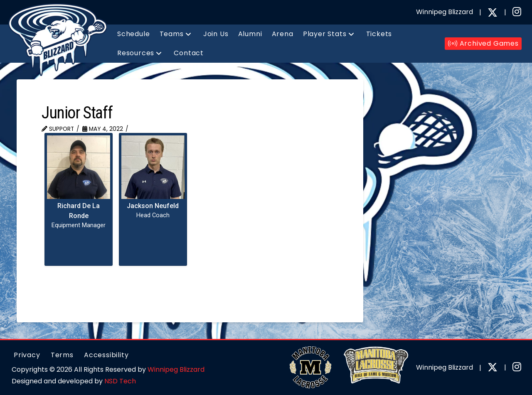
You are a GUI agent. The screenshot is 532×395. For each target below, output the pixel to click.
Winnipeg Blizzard (176, 369)
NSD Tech (120, 381)
